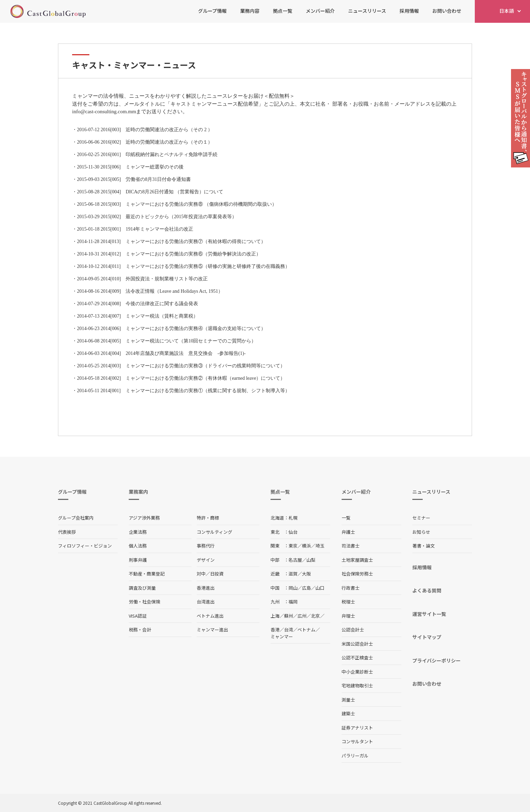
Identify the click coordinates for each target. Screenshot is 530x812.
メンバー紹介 (320, 11)
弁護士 (348, 532)
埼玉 (320, 546)
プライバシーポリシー (436, 660)
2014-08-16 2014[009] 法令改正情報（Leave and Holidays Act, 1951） (150, 291)
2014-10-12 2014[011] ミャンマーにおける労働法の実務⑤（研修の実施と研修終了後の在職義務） (183, 266)
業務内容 (250, 11)
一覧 (346, 518)
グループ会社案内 (76, 518)
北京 (315, 616)
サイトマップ (427, 637)
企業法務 (138, 532)
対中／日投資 (210, 574)
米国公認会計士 (357, 644)
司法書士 (351, 546)
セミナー (421, 518)
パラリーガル (355, 756)
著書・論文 (424, 546)
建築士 (348, 713)
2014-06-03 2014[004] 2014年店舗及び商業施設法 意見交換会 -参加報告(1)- (161, 353)
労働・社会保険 (144, 602)
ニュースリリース (367, 11)
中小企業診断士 (357, 672)
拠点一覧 (283, 11)
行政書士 (351, 588)
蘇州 (288, 616)
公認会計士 (353, 630)
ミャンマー (282, 636)
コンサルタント (357, 741)
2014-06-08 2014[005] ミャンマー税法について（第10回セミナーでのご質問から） (166, 341)
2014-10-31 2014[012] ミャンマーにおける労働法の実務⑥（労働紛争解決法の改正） (169, 254)
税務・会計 (140, 630)
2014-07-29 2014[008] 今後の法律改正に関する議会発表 (138, 304)
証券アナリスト (357, 728)
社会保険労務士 (357, 574)
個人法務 (138, 546)
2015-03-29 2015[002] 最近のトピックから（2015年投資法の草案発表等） (157, 217)
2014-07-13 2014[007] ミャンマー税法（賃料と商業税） (138, 316)
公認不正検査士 (357, 658)
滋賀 (293, 574)
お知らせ (421, 532)
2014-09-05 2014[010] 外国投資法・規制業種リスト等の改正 (142, 279)
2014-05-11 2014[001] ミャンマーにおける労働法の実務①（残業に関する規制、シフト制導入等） (183, 391)
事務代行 (206, 546)
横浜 (306, 546)
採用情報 (409, 11)
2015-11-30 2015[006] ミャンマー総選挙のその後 (130, 167)
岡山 (293, 588)
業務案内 (138, 492)
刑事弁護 (138, 560)
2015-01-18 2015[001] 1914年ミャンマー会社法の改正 (135, 229)
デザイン (206, 560)
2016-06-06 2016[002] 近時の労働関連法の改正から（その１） (145, 142)
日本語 (507, 11)
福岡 (293, 602)
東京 (293, 546)
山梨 (311, 560)
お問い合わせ (447, 11)
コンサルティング (214, 532)
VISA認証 (138, 616)
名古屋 (295, 560)
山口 (320, 588)
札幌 (293, 518)
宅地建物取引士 (357, 685)
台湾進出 (206, 602)
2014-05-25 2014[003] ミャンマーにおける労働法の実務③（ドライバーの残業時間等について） (181, 366)
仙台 (293, 532)
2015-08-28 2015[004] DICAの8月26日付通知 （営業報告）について (150, 192)
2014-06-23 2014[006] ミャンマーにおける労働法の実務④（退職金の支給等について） (171, 328)
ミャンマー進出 (212, 630)
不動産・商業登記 (147, 574)
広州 (302, 616)
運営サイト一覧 (429, 614)
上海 (275, 616)
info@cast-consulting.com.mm (104, 112)
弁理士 (348, 616)
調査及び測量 (142, 588)
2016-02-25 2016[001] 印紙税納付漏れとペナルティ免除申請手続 (147, 154)
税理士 (348, 602)
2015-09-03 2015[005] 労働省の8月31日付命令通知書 (134, 179)
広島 (306, 588)
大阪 (306, 574)
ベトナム (306, 630)
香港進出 (206, 588)
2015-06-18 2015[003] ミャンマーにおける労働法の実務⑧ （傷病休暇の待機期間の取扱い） (177, 204)
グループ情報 (212, 11)
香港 (275, 630)
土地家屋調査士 (357, 560)
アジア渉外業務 (144, 518)
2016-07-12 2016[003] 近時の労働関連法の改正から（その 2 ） (145, 130)
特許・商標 (208, 518)
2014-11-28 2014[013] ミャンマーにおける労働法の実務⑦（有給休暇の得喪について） (171, 241)
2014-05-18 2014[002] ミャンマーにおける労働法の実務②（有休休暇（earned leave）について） (181, 378)
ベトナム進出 (210, 616)
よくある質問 (427, 590)
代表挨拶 (67, 532)
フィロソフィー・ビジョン (85, 546)
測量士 (348, 700)
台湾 (288, 630)
